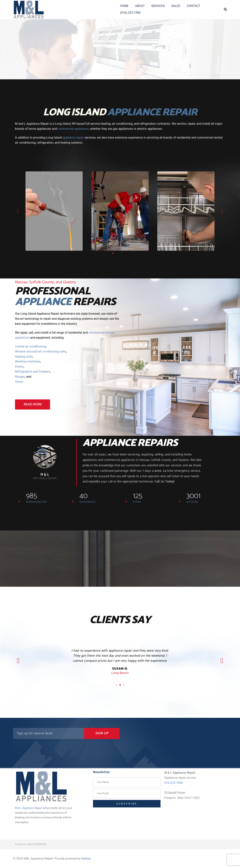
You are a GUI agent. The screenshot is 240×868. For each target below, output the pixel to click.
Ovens (19, 382)
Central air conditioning (30, 346)
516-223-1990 (174, 783)
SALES (176, 6)
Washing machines (28, 361)
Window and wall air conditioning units (41, 351)
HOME (124, 6)
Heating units (24, 357)
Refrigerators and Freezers (33, 372)
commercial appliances (73, 129)
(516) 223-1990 (130, 13)
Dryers (19, 366)
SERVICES (158, 6)
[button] (18, 211)
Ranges (20, 377)
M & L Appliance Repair (28, 808)
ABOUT (140, 6)
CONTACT (193, 6)
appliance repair (73, 138)
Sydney (86, 859)
